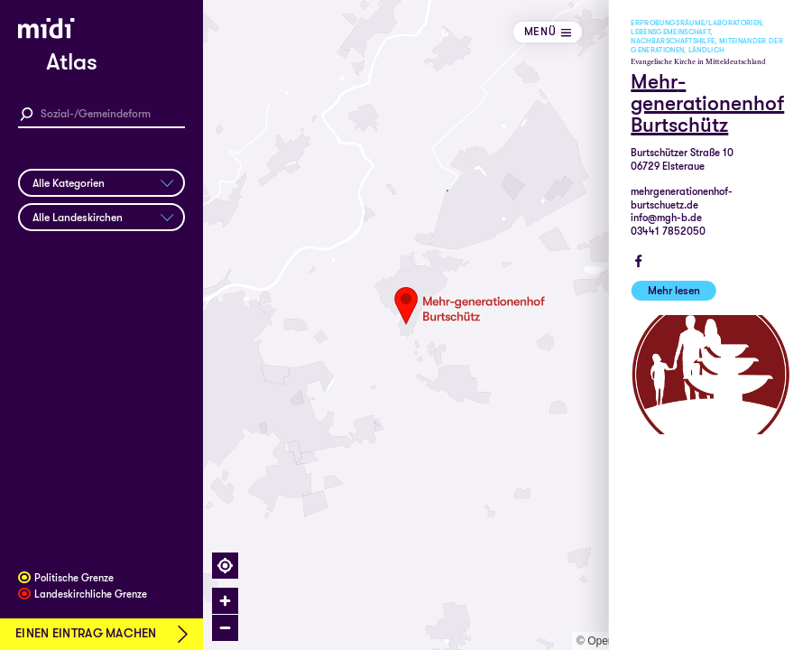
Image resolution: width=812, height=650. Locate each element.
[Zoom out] (225, 628)
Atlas (72, 62)
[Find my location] (225, 566)
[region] (507, 325)
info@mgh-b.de (666, 218)
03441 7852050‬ (668, 232)
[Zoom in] (225, 601)
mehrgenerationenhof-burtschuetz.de (682, 199)
